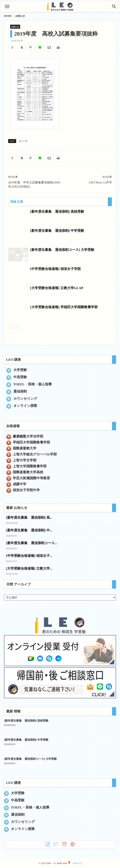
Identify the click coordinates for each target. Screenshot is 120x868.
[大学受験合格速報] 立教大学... (29, 568)
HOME (8, 16)
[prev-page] (11, 326)
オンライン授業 (25, 406)
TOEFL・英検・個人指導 (33, 384)
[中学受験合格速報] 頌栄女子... (29, 556)
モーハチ (23, 141)
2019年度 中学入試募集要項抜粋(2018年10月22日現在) (34, 185)
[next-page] (17, 326)
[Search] (114, 7)
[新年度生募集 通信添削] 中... (29, 530)
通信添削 (20, 391)
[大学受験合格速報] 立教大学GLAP (57, 288)
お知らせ (20, 16)
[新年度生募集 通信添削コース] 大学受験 (62, 250)
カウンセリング (25, 399)
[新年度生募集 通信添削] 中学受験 (57, 231)
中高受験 (20, 377)
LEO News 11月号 (100, 182)
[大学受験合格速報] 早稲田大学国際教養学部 (64, 307)
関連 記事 (17, 202)
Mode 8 (74, 863)
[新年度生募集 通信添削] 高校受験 (57, 212)
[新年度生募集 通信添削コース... (31, 543)
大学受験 (20, 370)
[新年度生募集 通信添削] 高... (29, 518)
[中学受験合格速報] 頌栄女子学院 (55, 269)
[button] (7, 7)
